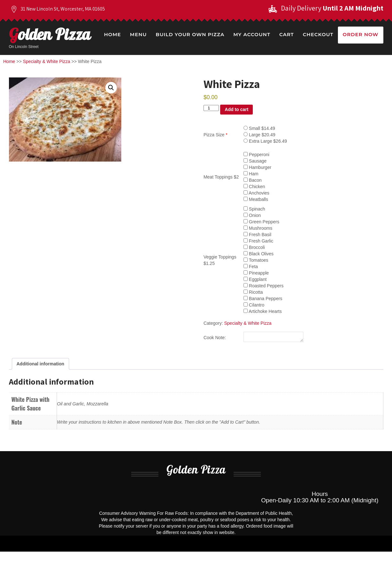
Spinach (254, 209)
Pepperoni (256, 155)
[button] (111, 88)
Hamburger (257, 167)
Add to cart (236, 109)
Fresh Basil (257, 235)
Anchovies (256, 193)
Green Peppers (261, 222)
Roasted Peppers (264, 286)
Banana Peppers (263, 299)
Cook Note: (215, 339)
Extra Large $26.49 (265, 141)
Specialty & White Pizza (47, 61)
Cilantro (254, 305)
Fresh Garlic (258, 241)
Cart (287, 34)
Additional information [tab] (40, 366)
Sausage (255, 161)
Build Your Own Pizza (190, 34)
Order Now (361, 34)
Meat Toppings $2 (221, 177)
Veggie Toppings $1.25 (220, 260)
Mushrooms (258, 228)
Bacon (253, 180)
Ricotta (253, 292)
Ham (251, 174)
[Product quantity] (211, 108)
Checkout (318, 34)
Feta (251, 267)
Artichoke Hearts (263, 311)
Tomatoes (256, 260)
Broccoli (254, 247)
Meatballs (256, 199)
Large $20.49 (259, 135)
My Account (252, 34)
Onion (252, 215)
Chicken (254, 187)
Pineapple (256, 273)
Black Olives (259, 254)
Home (112, 34)
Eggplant (255, 279)
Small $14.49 (259, 128)
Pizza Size (216, 135)
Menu (138, 34)
